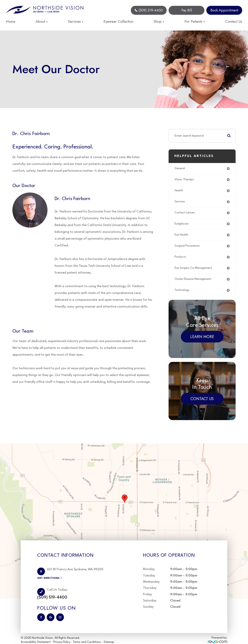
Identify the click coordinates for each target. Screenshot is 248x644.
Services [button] (76, 21)
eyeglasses (182, 225)
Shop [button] (159, 21)
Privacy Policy (62, 637)
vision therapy (185, 180)
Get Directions (58, 577)
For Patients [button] (195, 21)
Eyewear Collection (118, 21)
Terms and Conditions (87, 637)
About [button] (42, 21)
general (180, 169)
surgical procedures (188, 248)
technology (182, 294)
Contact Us (234, 21)
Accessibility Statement (36, 637)
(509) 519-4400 (149, 10)
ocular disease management (194, 283)
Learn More (202, 341)
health (179, 191)
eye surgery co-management (195, 271)
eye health (182, 237)
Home (11, 21)
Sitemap (109, 637)
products (181, 260)
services (180, 203)
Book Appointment (224, 10)
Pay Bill (187, 10)
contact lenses (185, 214)
